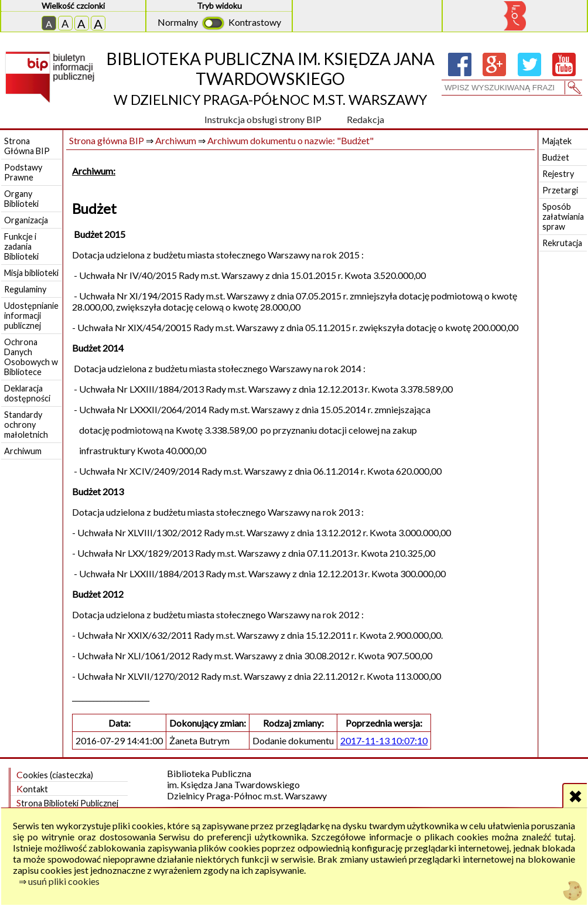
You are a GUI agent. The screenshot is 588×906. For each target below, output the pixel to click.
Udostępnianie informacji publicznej (31, 316)
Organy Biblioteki (21, 199)
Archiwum (23, 451)
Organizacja (26, 220)
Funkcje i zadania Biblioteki (21, 246)
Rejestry (558, 174)
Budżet (556, 157)
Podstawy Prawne (23, 172)
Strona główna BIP (107, 140)
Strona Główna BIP (27, 146)
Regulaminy (25, 289)
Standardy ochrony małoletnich (26, 425)
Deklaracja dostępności (27, 393)
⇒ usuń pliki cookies (59, 881)
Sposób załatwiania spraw (563, 217)
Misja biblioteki (31, 273)
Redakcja (365, 119)
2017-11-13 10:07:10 (384, 740)
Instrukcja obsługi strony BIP (263, 119)
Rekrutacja (562, 243)
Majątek (557, 141)
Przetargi (560, 190)
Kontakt (32, 789)
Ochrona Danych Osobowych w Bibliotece (31, 357)
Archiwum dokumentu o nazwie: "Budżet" (290, 140)
